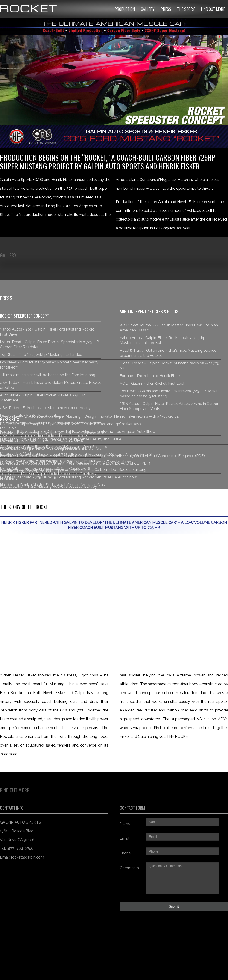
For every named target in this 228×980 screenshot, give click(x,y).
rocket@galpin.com (28, 857)
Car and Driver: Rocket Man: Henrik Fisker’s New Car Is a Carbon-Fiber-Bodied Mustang (73, 470)
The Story (186, 9)
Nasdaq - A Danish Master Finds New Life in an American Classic (55, 485)
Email (124, 838)
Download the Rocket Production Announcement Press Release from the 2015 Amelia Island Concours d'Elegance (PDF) (102, 456)
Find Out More (213, 9)
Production (125, 9)
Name (125, 824)
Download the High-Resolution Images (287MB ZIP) (44, 448)
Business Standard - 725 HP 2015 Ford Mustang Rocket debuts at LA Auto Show (68, 477)
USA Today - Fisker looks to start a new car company (45, 408)
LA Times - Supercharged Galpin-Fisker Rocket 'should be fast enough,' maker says (71, 424)
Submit (174, 906)
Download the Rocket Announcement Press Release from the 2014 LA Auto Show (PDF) (75, 463)
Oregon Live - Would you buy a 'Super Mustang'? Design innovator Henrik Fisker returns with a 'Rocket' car (90, 416)
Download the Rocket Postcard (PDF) (32, 471)
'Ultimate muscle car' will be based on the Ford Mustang (48, 375)
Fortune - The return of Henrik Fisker (150, 376)
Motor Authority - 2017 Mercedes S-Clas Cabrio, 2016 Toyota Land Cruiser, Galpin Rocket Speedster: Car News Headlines (48, 474)
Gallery (148, 9)
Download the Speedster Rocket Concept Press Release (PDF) (53, 433)
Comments (129, 868)
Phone (125, 853)
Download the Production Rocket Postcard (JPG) (42, 441)
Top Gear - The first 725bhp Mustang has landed (41, 355)
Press (166, 9)
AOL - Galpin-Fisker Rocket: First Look (152, 383)
